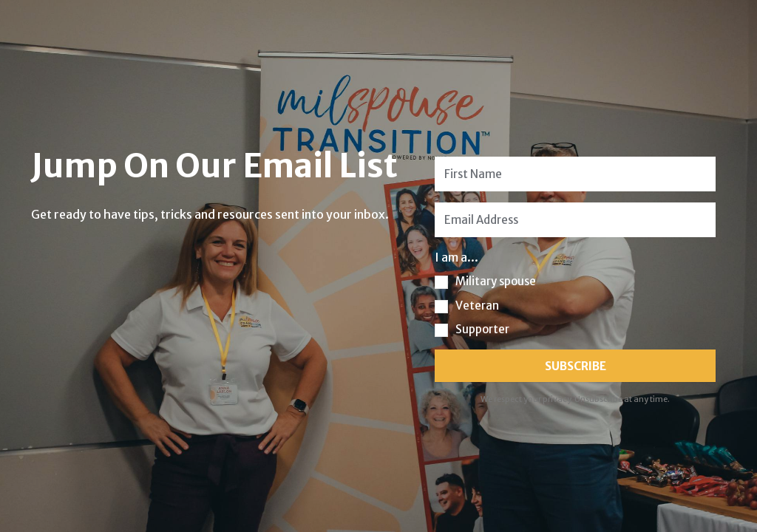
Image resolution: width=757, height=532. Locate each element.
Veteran (477, 306)
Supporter (482, 329)
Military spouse (496, 281)
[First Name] (575, 174)
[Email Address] (575, 220)
